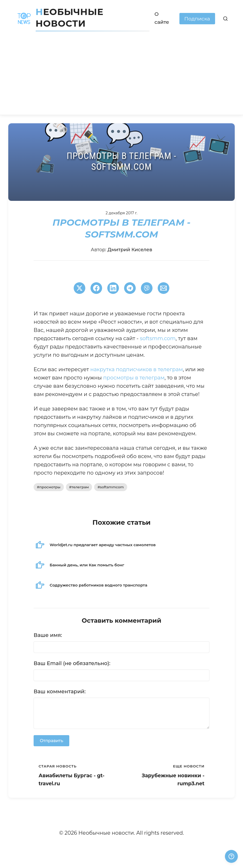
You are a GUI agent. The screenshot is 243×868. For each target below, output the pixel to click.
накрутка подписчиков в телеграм (136, 369)
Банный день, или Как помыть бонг (87, 565)
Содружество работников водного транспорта (98, 585)
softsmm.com (158, 338)
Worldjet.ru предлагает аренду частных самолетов (103, 545)
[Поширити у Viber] (147, 288)
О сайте (162, 18)
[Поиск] (226, 18)
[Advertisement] (121, 76)
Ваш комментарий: (60, 691)
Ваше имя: (48, 635)
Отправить (51, 741)
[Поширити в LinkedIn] (113, 288)
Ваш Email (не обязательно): (72, 663)
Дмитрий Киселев (130, 250)
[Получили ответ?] (231, 856)
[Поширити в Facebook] (96, 288)
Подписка (197, 19)
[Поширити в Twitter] (79, 288)
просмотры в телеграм (134, 378)
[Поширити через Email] (164, 288)
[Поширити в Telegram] (130, 288)
